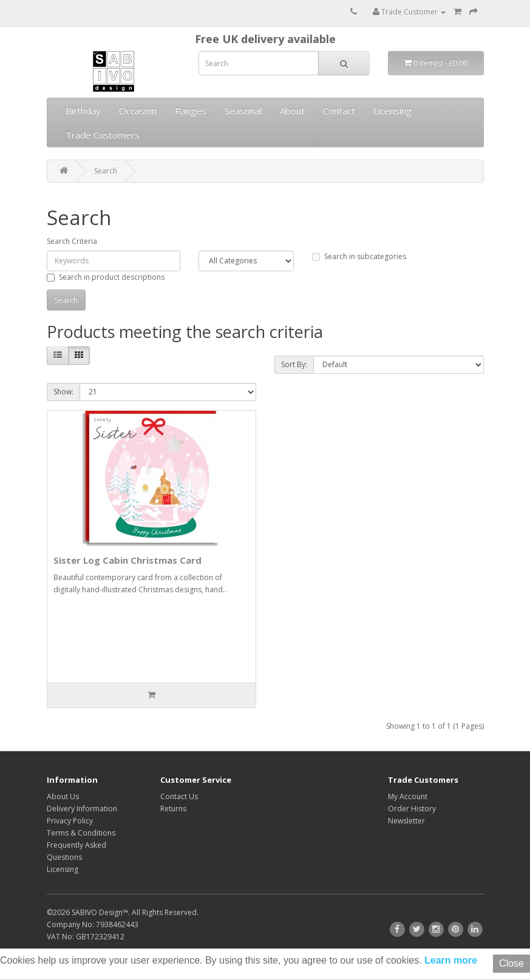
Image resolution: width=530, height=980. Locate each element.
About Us (63, 796)
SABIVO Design (97, 912)
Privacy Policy (70, 821)
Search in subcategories (359, 256)
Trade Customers (103, 135)
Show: (63, 392)
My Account (408, 796)
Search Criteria (72, 241)
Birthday (83, 110)
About (292, 110)
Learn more (450, 960)
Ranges (191, 110)
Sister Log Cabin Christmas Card (127, 560)
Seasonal (243, 110)
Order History (412, 809)
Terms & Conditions (81, 833)
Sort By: (294, 364)
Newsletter (406, 821)
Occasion (138, 110)
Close (511, 963)
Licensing (392, 110)
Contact (339, 110)
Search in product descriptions (106, 277)
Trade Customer (409, 12)
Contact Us (179, 796)
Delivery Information (82, 809)
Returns (173, 809)
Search (106, 171)
